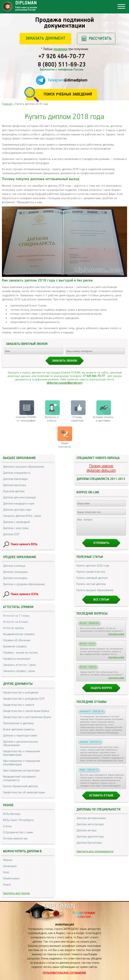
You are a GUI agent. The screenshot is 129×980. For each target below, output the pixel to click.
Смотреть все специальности (95, 855)
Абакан (8, 860)
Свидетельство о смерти (19, 705)
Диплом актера (86, 834)
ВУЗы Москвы (12, 814)
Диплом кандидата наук (19, 504)
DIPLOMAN (60, 907)
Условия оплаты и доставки (103, 419)
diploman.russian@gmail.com (64, 383)
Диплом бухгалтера (89, 846)
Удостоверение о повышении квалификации (22, 763)
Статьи (7, 826)
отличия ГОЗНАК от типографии (26, 419)
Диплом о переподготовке (20, 736)
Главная (7, 104)
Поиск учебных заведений (68, 94)
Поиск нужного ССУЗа (24, 594)
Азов (6, 872)
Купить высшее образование (95, 594)
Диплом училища (14, 566)
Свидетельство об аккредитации (24, 792)
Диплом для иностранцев (19, 497)
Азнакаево (10, 866)
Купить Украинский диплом (20, 786)
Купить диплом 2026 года (93, 569)
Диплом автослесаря (90, 828)
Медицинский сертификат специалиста (20, 778)
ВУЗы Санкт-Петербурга (18, 820)
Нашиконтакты (65, 445)
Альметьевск (11, 879)
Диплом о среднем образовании (24, 584)
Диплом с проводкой (16, 522)
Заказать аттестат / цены (19, 665)
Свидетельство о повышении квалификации (21, 753)
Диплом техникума (15, 572)
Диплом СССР (11, 534)
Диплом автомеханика (91, 822)
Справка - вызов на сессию (20, 653)
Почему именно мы (15, 839)
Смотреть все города (16, 893)
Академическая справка (19, 634)
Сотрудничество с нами (18, 832)
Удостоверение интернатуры (21, 771)
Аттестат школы (13, 628)
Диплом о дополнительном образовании (20, 743)
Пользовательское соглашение (64, 973)
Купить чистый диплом (91, 588)
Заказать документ (45, 38)
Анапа (7, 885)
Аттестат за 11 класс (16, 616)
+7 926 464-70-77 (62, 57)
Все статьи (101, 603)
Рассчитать (100, 39)
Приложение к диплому (18, 723)
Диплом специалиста (17, 473)
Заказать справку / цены (19, 671)
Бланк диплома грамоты (19, 729)
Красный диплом (14, 491)
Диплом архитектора (90, 840)
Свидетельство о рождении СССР (24, 699)
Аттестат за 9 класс (16, 622)
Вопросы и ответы (52, 419)
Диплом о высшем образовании (24, 467)
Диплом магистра (14, 485)
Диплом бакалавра (15, 479)
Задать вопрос (101, 691)
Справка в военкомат (17, 659)
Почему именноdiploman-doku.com (101, 468)
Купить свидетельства (91, 575)
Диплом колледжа (15, 578)
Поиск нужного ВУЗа (24, 544)
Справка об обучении (17, 640)
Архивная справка (15, 647)
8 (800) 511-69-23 (62, 65)
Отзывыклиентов (77, 419)
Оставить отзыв (101, 799)
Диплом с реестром (16, 528)
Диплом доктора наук (17, 510)
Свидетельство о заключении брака (26, 711)
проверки (60, 49)
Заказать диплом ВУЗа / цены (22, 516)
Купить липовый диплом (92, 581)
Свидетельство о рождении (21, 693)
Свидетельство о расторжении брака (27, 717)
